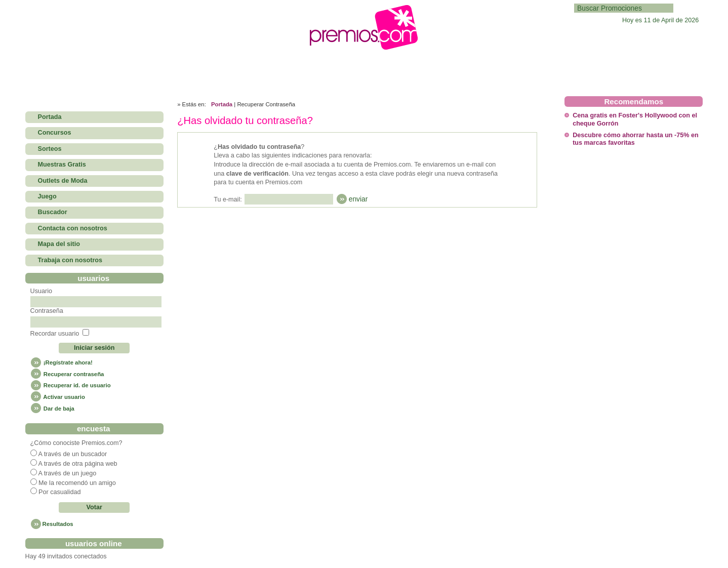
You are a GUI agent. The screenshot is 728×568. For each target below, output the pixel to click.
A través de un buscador (72, 454)
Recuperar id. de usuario (71, 385)
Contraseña (47, 311)
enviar (358, 199)
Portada (222, 104)
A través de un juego (67, 473)
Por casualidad (59, 492)
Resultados (58, 524)
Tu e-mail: (228, 199)
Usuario (41, 291)
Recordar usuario (55, 334)
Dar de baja (52, 409)
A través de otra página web (77, 464)
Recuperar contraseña (67, 374)
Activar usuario (58, 397)
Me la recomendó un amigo (77, 483)
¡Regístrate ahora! (62, 362)
